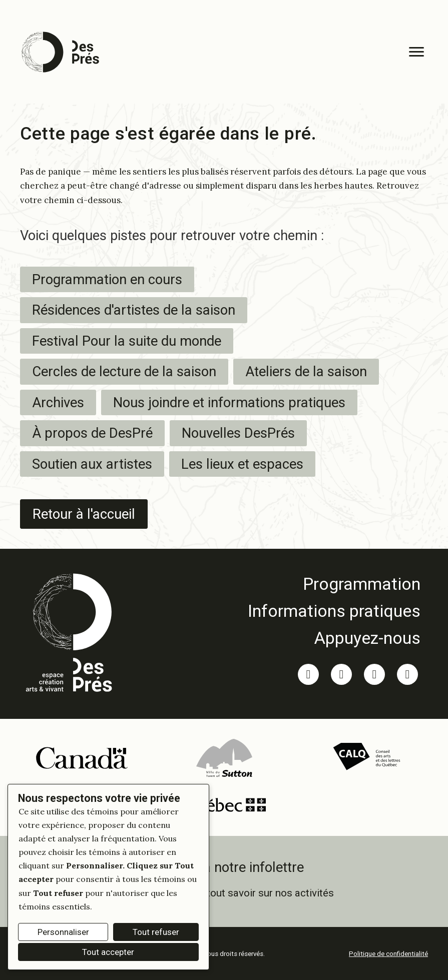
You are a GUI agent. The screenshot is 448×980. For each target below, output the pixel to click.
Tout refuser (156, 932)
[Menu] (416, 52)
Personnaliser (63, 932)
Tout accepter (108, 952)
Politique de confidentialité (388, 954)
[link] (334, 584)
